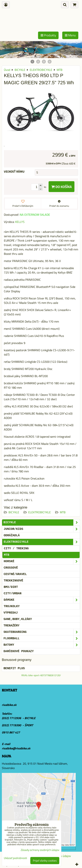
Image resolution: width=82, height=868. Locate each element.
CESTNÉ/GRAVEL (15, 574)
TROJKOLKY (12, 606)
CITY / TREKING (16, 549)
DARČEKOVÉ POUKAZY (19, 651)
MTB (63, 512)
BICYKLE (14, 512)
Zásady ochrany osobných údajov (40, 850)
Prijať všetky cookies (45, 861)
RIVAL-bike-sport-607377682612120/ (41, 675)
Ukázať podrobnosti (15, 858)
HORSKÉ (42, 561)
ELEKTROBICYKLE (40, 512)
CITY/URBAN (13, 594)
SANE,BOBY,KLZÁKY (18, 619)
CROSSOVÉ (11, 568)
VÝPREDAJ (11, 613)
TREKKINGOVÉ (13, 581)
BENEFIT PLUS (14, 668)
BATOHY (42, 645)
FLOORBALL (42, 639)
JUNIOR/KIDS (42, 529)
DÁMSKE (42, 600)
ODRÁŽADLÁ (12, 536)
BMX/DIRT (11, 587)
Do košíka (61, 187)
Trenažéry (11, 626)
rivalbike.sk (9, 705)
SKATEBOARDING (42, 632)
